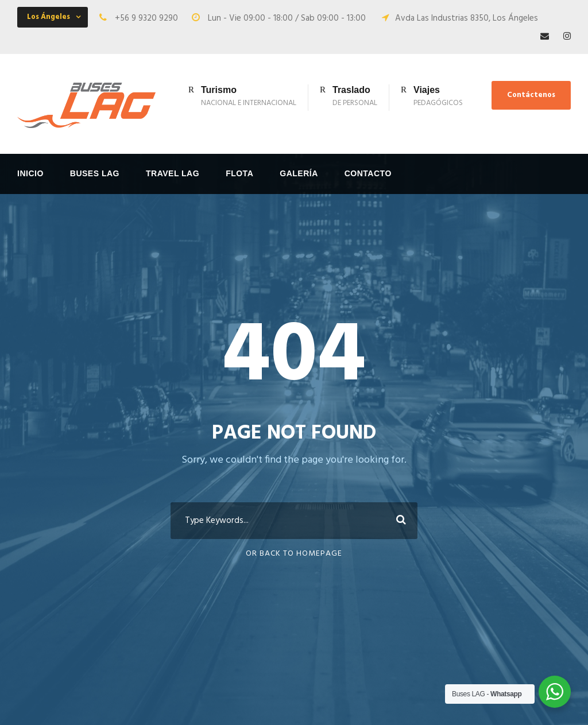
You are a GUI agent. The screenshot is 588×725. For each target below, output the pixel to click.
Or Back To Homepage (294, 554)
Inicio (30, 173)
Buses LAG (95, 173)
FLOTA (239, 173)
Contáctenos (531, 95)
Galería (299, 173)
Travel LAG (173, 173)
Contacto (368, 173)
